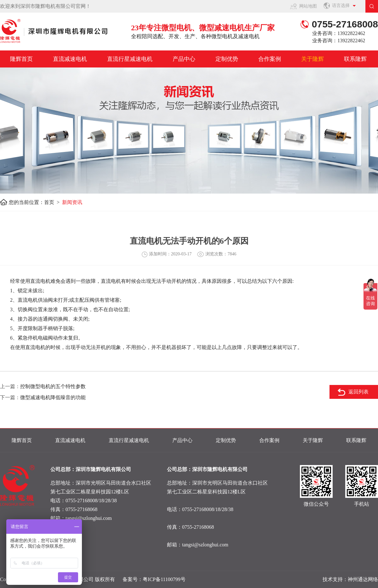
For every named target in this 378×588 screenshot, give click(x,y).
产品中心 (184, 59)
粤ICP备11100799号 (164, 579)
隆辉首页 (21, 59)
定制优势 (227, 59)
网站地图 (308, 6)
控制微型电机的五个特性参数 (53, 386)
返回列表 (358, 392)
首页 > (53, 202)
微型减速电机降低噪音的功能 (53, 397)
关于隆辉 (312, 59)
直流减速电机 (70, 59)
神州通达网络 (363, 579)
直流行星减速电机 (130, 59)
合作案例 (270, 59)
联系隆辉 (355, 59)
